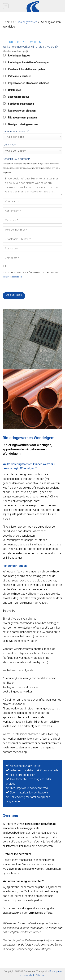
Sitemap (41, 975)
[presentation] (29, 285)
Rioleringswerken (27, 22)
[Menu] (6, 6)
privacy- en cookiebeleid (12, 277)
